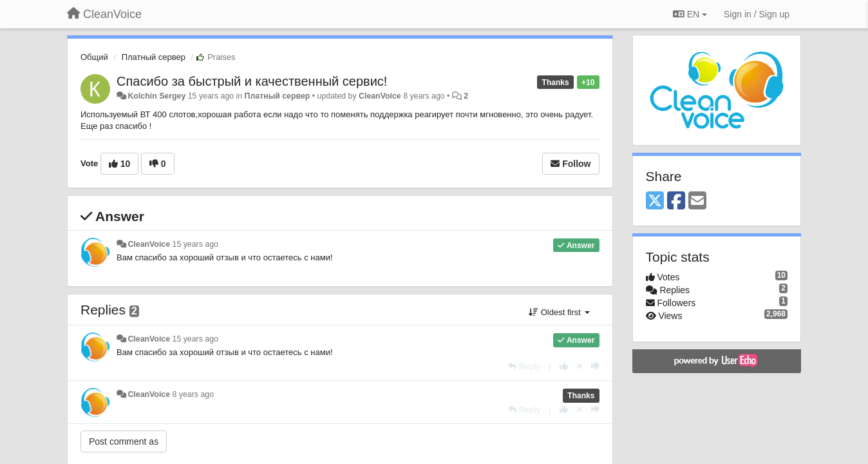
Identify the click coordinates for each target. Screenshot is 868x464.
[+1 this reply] (564, 366)
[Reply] (524, 366)
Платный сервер (154, 57)
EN (690, 14)
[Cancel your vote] (580, 366)
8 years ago (193, 394)
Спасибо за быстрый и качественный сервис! (252, 81)
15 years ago (195, 244)
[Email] (697, 201)
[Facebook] (676, 201)
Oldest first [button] (559, 312)
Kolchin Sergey (156, 96)
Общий (94, 57)
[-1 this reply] (595, 366)
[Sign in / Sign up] (757, 14)
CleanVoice (380, 96)
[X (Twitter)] (655, 201)
